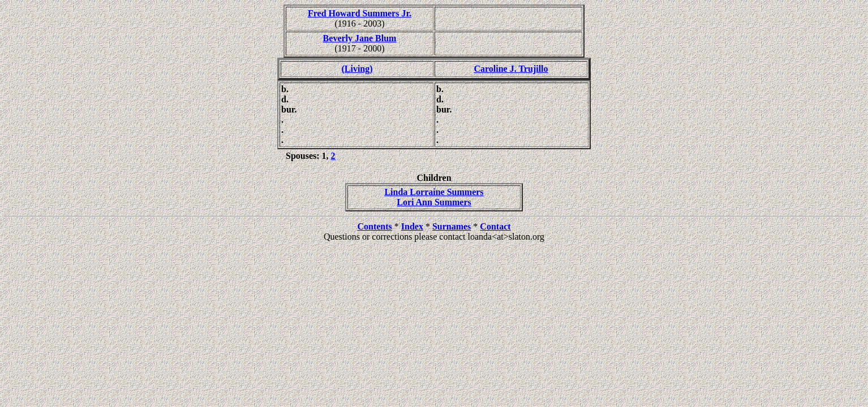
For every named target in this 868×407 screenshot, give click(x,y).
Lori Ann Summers (434, 202)
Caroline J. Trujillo (511, 69)
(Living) (357, 69)
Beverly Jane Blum (360, 38)
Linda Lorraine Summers (434, 192)
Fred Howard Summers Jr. (360, 13)
